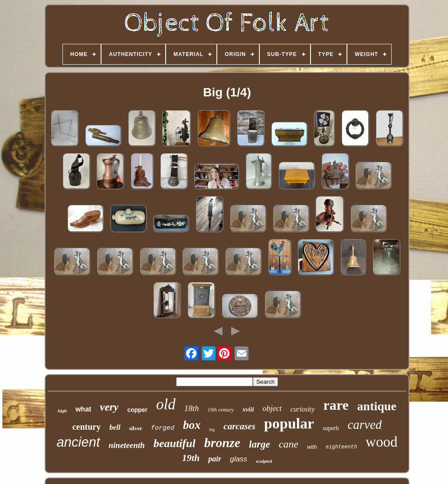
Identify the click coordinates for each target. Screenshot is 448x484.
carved (365, 425)
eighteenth (341, 447)
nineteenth (127, 445)
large (260, 444)
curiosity (303, 409)
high (62, 411)
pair (215, 459)
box (192, 425)
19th (191, 458)
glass (239, 459)
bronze (222, 443)
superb (331, 428)
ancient (78, 442)
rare (336, 405)
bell (115, 427)
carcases (239, 426)
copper (137, 410)
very (109, 407)
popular (289, 423)
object (272, 408)
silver (136, 428)
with (312, 447)
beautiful (175, 443)
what (83, 409)
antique (377, 406)
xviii (248, 409)
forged (163, 428)
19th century (221, 410)
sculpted (264, 461)
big (212, 430)
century (87, 427)
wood (381, 442)
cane (289, 444)
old (166, 404)
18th (192, 408)
